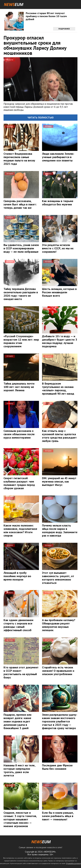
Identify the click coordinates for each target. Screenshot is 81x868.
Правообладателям (73, 863)
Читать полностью (41, 117)
